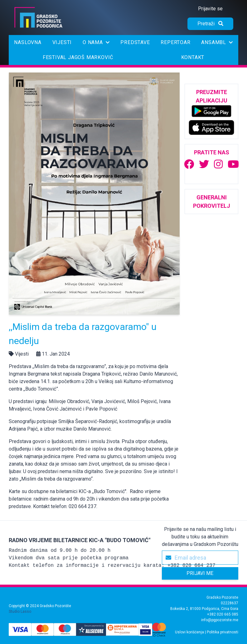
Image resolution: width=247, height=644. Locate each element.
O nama (96, 42)
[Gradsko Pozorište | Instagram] (218, 165)
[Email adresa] (200, 558)
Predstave (135, 42)
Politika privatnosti (223, 632)
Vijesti (62, 42)
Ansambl (217, 42)
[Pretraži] (210, 24)
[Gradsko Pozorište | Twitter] (204, 165)
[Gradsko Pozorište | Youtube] (233, 165)
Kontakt (193, 57)
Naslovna (28, 42)
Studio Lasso (20, 612)
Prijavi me (200, 573)
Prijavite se (210, 9)
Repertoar (175, 42)
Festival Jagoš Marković (78, 57)
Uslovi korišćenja (189, 632)
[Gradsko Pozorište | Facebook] (189, 165)
